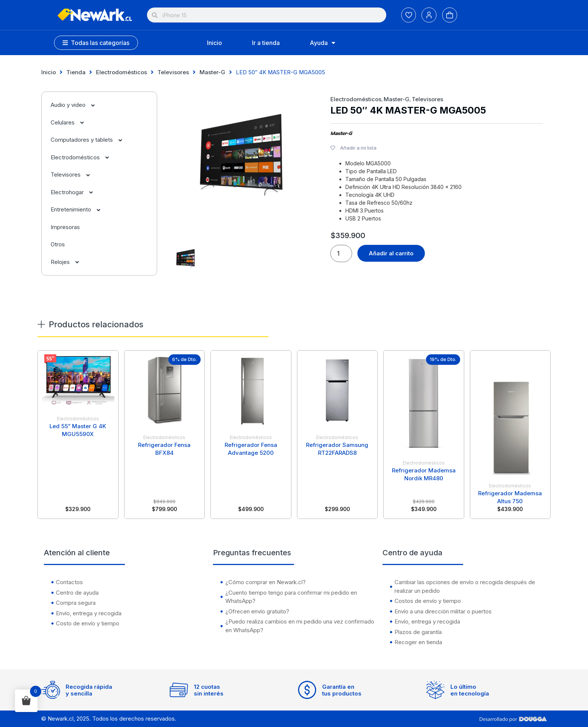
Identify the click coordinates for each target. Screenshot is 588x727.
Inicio (214, 43)
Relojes (69, 262)
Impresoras (65, 227)
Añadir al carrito (391, 253)
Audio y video (76, 105)
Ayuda (322, 43)
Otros (58, 244)
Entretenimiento (79, 209)
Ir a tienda (266, 43)
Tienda (76, 72)
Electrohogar (76, 192)
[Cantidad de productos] (341, 253)
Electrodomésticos (121, 72)
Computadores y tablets (90, 140)
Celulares (71, 122)
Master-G (212, 72)
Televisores (173, 72)
